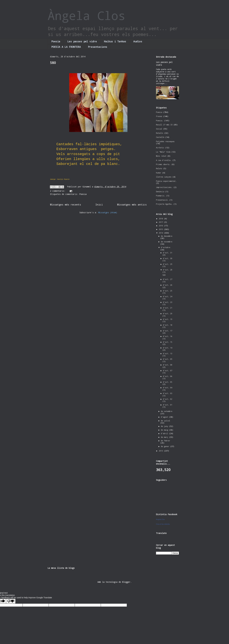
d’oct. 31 (168, 253)
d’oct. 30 (168, 258)
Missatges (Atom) (108, 212)
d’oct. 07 (168, 370)
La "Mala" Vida (163, 152)
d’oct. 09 (168, 359)
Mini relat (161, 156)
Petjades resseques (165, 141)
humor (159, 173)
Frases (159, 116)
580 (53, 63)
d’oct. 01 (168, 405)
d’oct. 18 (168, 325)
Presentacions (98, 47)
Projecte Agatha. (164, 204)
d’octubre (165, 247)
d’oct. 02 (168, 399)
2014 (161, 233)
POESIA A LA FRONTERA (66, 47)
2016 (161, 226)
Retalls (160, 133)
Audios (138, 41)
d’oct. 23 (168, 302)
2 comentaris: (58, 191)
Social (159, 129)
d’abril (165, 433)
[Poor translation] (11, 601)
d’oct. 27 (168, 279)
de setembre (167, 411)
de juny (165, 426)
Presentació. (162, 200)
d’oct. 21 (168, 308)
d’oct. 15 (168, 342)
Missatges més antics (132, 205)
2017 (161, 222)
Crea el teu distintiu (163, 524)
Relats (159, 168)
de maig (165, 430)
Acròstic (160, 148)
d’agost (165, 417)
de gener (165, 446)
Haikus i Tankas (115, 41)
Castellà (160, 137)
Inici (99, 205)
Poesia (56, 41)
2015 (161, 229)
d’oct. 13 (168, 353)
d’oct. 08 (168, 365)
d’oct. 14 (168, 348)
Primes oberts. (163, 164)
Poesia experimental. (166, 181)
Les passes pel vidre (82, 41)
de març (165, 437)
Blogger (126, 582)
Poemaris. (161, 196)
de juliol (165, 421)
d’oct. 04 (168, 388)
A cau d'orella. (164, 160)
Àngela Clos (87, 15)
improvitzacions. (164, 187)
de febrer (165, 441)
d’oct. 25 (168, 291)
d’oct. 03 (168, 393)
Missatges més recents (65, 205)
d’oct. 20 (168, 313)
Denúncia (160, 191)
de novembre (167, 242)
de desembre (167, 236)
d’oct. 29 (168, 264)
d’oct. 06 (168, 376)
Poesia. (160, 121)
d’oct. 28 (168, 270)
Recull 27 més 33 (164, 125)
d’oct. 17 (168, 331)
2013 (161, 451)
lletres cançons (164, 177)
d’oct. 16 (168, 336)
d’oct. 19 (168, 319)
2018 (161, 219)
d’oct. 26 (168, 285)
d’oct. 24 (168, 296)
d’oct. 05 (168, 382)
